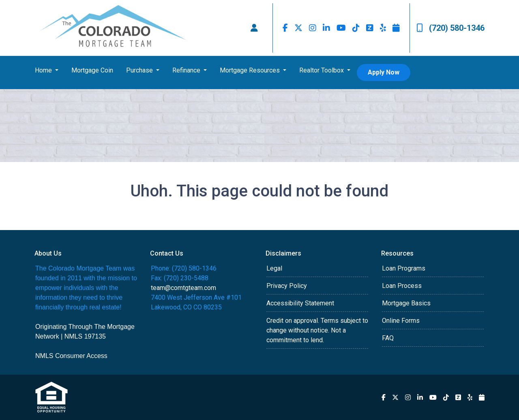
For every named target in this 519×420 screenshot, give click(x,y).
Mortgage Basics (406, 303)
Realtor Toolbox (322, 70)
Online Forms (401, 321)
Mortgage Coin (92, 70)
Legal (274, 268)
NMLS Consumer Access (71, 356)
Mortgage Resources (251, 70)
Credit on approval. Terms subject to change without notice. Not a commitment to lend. (317, 330)
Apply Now (384, 72)
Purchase (140, 70)
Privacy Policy (287, 286)
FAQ (388, 338)
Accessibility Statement (300, 303)
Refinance (187, 70)
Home (44, 70)
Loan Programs (404, 268)
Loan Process (402, 286)
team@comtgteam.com (183, 288)
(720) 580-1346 (450, 28)
